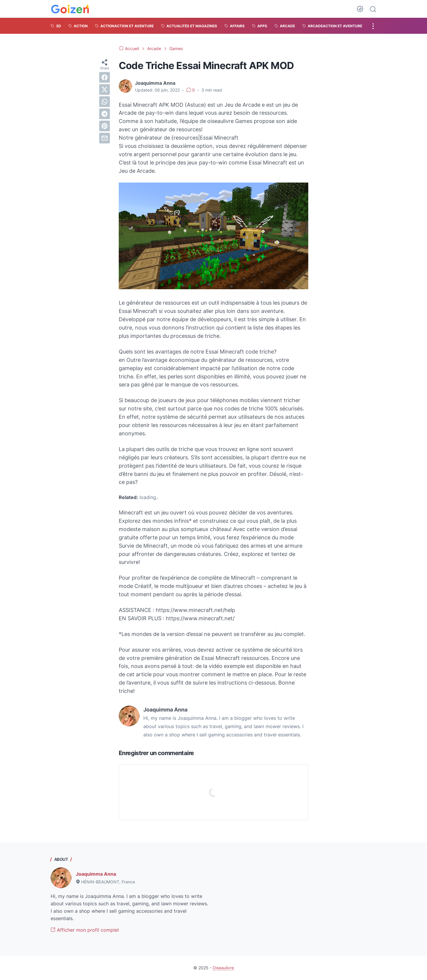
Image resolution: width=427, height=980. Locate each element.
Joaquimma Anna (96, 874)
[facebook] (105, 77)
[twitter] (105, 89)
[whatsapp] (105, 102)
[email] (105, 138)
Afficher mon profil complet (85, 930)
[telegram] (105, 114)
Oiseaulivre (223, 968)
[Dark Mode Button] (360, 9)
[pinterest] (105, 126)
